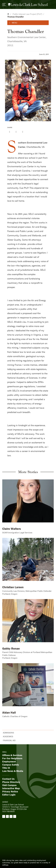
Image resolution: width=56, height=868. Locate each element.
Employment (9, 761)
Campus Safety (11, 765)
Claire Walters (12, 529)
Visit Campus (9, 785)
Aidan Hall (9, 712)
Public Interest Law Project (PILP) (27, 14)
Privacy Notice (10, 791)
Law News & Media (13, 771)
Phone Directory (11, 782)
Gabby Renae (11, 648)
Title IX (6, 768)
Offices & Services (12, 755)
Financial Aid (9, 740)
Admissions (8, 733)
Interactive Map (11, 788)
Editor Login (9, 795)
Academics (8, 736)
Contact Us (8, 779)
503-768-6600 (8, 811)
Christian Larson (13, 587)
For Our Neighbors (12, 758)
